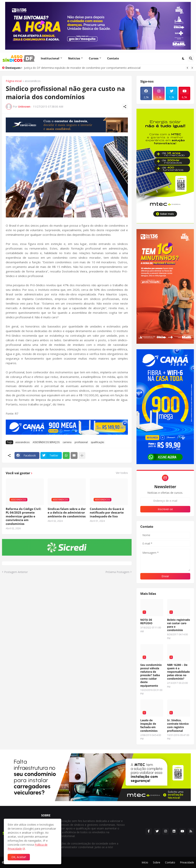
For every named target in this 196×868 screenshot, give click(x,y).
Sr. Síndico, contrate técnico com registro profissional (178, 726)
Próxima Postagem (117, 572)
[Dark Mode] (183, 58)
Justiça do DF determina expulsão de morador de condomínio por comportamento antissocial (82, 68)
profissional (81, 442)
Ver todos (122, 473)
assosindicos (33, 81)
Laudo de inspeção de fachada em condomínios (149, 726)
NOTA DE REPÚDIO (146, 622)
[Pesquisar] (191, 58)
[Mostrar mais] (82, 455)
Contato (113, 58)
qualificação (98, 442)
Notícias (74, 58)
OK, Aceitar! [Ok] (19, 857)
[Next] (192, 68)
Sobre (157, 862)
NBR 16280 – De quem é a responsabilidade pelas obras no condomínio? (178, 672)
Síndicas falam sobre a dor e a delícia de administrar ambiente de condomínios (67, 513)
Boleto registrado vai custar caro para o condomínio (179, 625)
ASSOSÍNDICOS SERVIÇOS (46, 442)
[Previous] (187, 68)
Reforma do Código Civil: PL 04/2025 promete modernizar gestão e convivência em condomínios (23, 516)
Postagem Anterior (16, 572)
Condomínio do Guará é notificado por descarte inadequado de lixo (107, 513)
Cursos (94, 58)
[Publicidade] (67, 125)
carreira (67, 442)
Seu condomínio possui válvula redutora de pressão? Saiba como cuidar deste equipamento (151, 675)
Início (145, 862)
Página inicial (14, 81)
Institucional (50, 58)
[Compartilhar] (125, 107)
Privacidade (187, 862)
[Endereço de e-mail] (165, 501)
